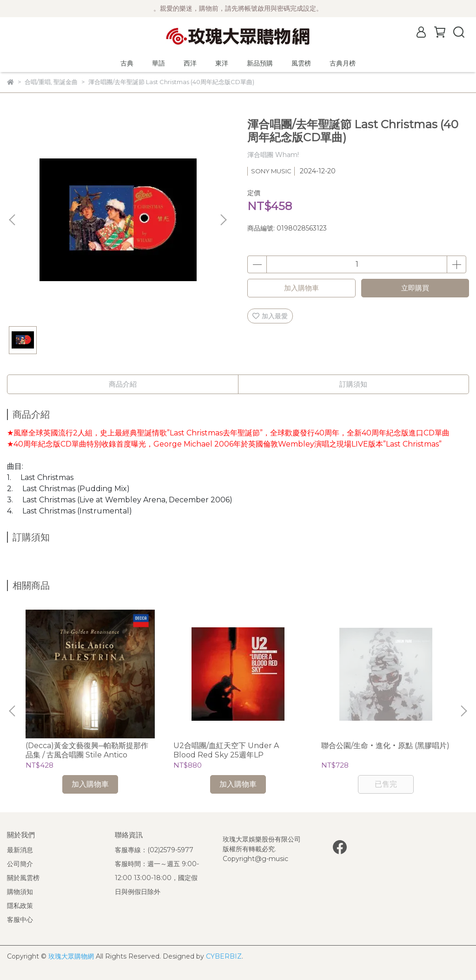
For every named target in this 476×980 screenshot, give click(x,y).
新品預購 (260, 63)
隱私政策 (20, 906)
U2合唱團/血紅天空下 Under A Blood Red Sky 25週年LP (226, 750)
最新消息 (20, 850)
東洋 (222, 63)
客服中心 (20, 920)
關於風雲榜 (23, 878)
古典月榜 (343, 63)
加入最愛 (270, 316)
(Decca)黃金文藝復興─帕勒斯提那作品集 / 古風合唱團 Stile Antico (87, 750)
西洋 (190, 63)
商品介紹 (123, 384)
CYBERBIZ (224, 956)
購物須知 (20, 892)
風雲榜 (301, 63)
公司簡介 (20, 864)
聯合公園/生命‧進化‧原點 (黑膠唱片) (385, 746)
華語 (159, 63)
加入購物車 (301, 288)
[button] (223, 220)
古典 (127, 63)
